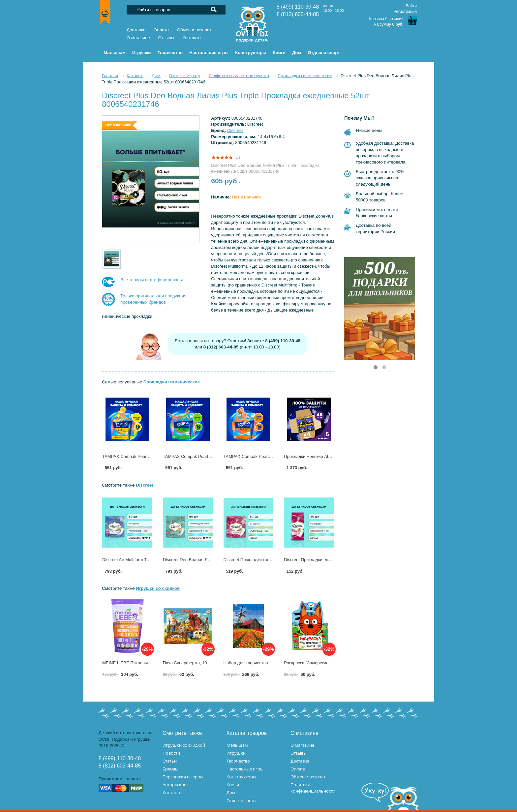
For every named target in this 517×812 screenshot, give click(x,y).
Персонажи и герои (183, 777)
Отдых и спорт (241, 800)
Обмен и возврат (194, 30)
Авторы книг (176, 785)
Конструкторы (241, 777)
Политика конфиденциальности (313, 788)
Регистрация (405, 12)
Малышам (237, 745)
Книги (233, 785)
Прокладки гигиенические (172, 382)
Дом (231, 793)
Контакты (192, 38)
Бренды (170, 769)
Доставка (136, 30)
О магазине (138, 38)
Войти (411, 6)
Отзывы (166, 38)
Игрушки (236, 753)
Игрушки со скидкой (158, 588)
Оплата (161, 30)
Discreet (235, 130)
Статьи (170, 761)
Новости (171, 753)
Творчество (238, 761)
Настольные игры (245, 769)
